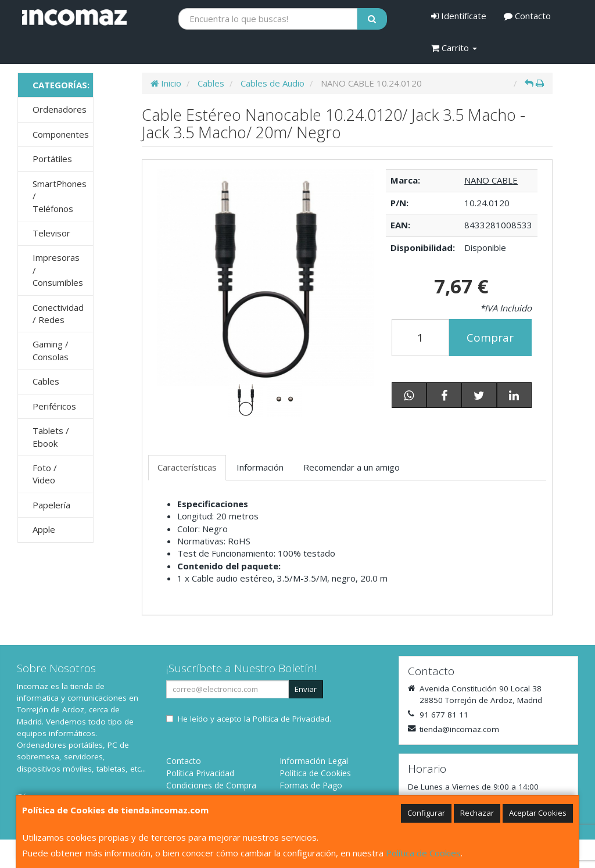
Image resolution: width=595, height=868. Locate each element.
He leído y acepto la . (255, 719)
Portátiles (52, 159)
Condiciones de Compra (211, 785)
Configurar (426, 813)
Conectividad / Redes (58, 313)
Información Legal (314, 761)
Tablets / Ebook (51, 437)
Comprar (490, 338)
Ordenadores (60, 109)
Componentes (61, 134)
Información (260, 467)
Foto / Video (45, 474)
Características (187, 467)
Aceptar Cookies (538, 813)
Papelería (51, 505)
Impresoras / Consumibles (58, 270)
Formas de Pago (311, 785)
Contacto (527, 16)
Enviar (306, 689)
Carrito (454, 48)
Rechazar (477, 813)
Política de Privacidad (291, 719)
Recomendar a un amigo (352, 467)
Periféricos (54, 406)
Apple (44, 529)
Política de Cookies (423, 853)
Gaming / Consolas (51, 350)
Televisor (51, 233)
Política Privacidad (200, 773)
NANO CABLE (491, 180)
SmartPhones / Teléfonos (60, 196)
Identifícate (459, 16)
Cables (46, 381)
